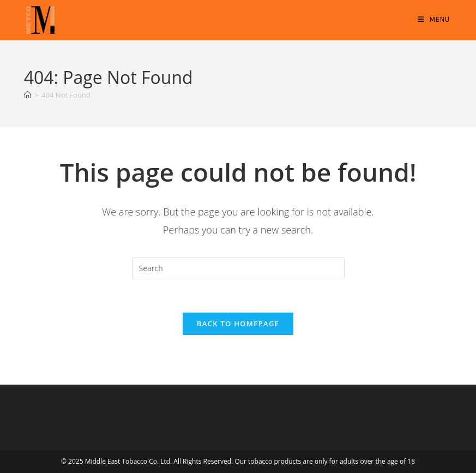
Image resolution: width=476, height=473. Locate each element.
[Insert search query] (238, 268)
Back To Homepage (238, 324)
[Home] (28, 95)
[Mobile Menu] (434, 19)
